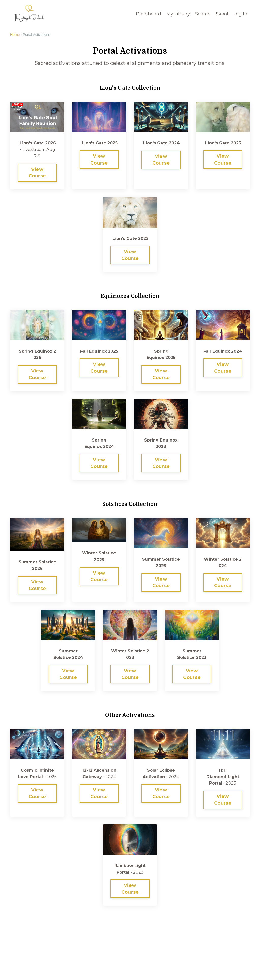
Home (15, 34)
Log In (240, 14)
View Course (37, 173)
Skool (222, 14)
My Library (178, 14)
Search (203, 14)
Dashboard (149, 14)
